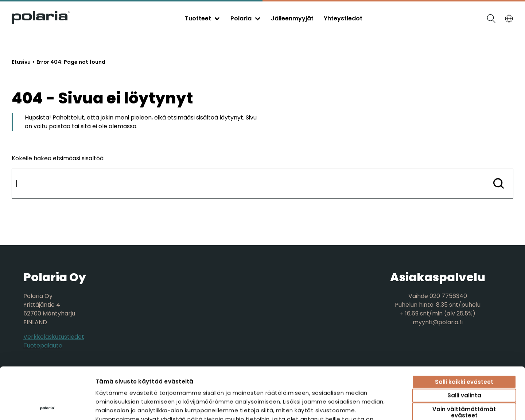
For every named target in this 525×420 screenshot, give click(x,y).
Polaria (241, 18)
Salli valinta (464, 344)
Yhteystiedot (343, 18)
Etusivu (21, 62)
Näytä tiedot (422, 406)
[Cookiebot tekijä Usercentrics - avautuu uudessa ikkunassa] (47, 406)
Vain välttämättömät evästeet (464, 361)
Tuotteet (198, 18)
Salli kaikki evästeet (464, 330)
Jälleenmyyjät (292, 18)
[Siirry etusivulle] (41, 22)
